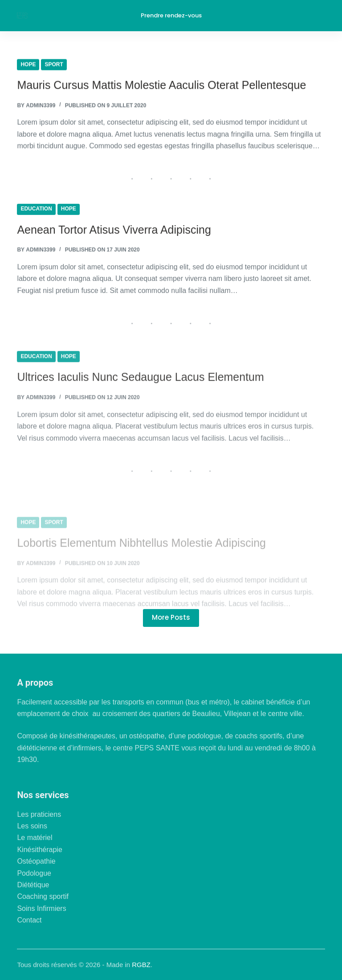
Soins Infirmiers (41, 908)
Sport (54, 65)
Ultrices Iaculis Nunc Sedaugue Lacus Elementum (140, 390)
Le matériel (35, 838)
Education (36, 212)
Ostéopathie (36, 861)
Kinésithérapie (39, 850)
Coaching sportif (43, 896)
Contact (29, 920)
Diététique (33, 885)
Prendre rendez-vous (171, 15)
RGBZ (141, 965)
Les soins (32, 826)
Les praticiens (39, 814)
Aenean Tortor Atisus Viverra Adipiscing (114, 232)
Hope (28, 65)
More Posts (171, 617)
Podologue (34, 873)
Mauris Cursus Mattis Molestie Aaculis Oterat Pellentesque (161, 86)
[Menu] (321, 16)
